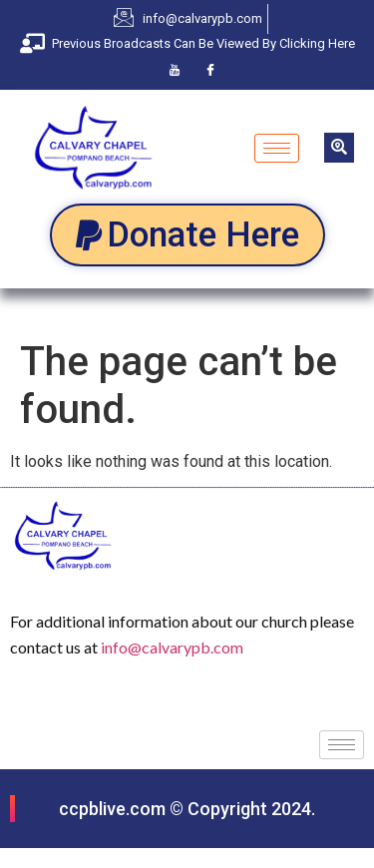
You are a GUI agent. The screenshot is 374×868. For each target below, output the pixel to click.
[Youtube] (175, 70)
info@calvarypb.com (172, 647)
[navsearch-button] (339, 148)
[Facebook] (210, 70)
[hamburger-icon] (277, 148)
